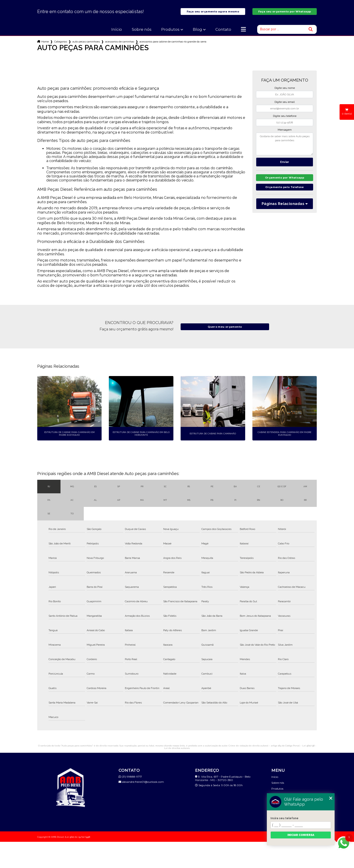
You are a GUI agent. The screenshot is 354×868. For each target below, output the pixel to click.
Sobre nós (142, 33)
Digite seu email (285, 106)
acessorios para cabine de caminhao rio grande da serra (173, 45)
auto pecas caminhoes (86, 45)
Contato (223, 33)
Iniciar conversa (301, 835)
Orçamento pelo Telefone (285, 192)
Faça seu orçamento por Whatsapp (285, 13)
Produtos (170, 33)
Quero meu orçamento (225, 330)
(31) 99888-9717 (130, 780)
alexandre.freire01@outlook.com (141, 785)
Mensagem (285, 133)
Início (117, 33)
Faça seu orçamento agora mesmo (213, 13)
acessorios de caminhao (120, 45)
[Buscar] (311, 33)
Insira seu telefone (284, 818)
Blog (197, 33)
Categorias (61, 45)
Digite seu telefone (285, 120)
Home (45, 45)
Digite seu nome (285, 92)
